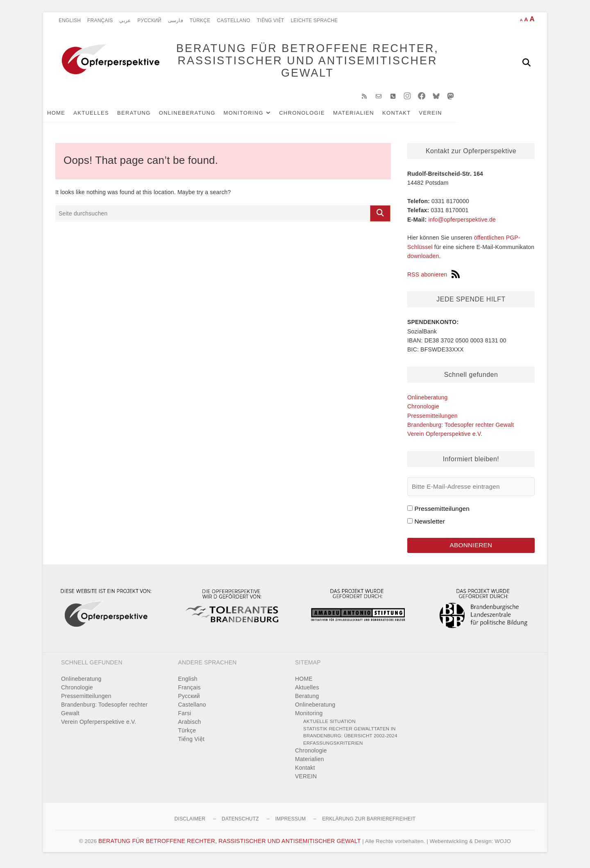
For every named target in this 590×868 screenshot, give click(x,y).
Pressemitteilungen (432, 418)
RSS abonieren (433, 277)
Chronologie (314, 115)
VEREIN (443, 115)
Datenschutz (240, 823)
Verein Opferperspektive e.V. (445, 437)
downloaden (423, 259)
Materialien (366, 115)
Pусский (149, 20)
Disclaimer (190, 823)
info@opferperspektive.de (462, 222)
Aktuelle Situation (329, 725)
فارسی (176, 20)
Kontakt (409, 115)
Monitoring (256, 115)
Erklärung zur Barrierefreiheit (369, 823)
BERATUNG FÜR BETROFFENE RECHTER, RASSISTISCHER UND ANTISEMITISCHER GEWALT (299, 62)
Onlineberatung (200, 115)
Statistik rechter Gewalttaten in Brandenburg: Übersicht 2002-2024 (350, 735)
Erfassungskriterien (333, 746)
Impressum (290, 823)
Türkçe (200, 20)
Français (100, 20)
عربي (125, 20)
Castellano (233, 20)
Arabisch (190, 725)
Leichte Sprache (314, 20)
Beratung (146, 115)
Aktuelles (103, 115)
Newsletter (430, 524)
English (70, 20)
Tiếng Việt (271, 20)
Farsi (185, 717)
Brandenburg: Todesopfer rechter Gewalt (461, 428)
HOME (68, 115)
